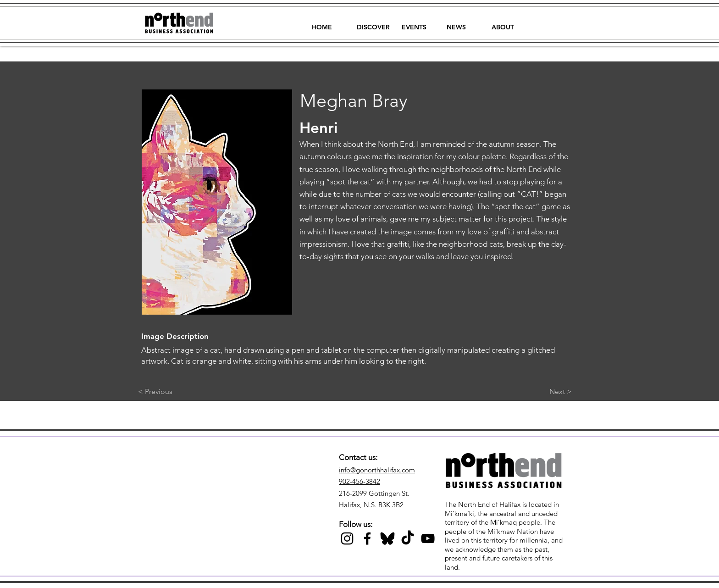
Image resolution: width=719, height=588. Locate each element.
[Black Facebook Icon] (367, 538)
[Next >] (549, 392)
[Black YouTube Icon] (428, 538)
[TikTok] (408, 538)
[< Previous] (168, 392)
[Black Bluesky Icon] (387, 538)
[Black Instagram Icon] (347, 538)
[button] (373, 23)
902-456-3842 (359, 481)
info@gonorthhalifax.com (377, 470)
